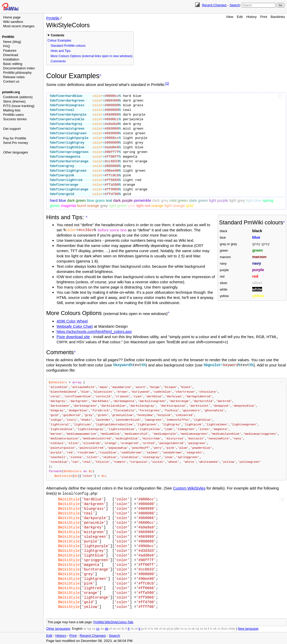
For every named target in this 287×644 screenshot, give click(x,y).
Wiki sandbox (13, 22)
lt (149, 628)
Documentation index (19, 68)
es (119, 628)
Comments (58, 61)
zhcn (224, 628)
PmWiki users (13, 115)
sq (197, 628)
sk (193, 628)
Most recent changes (19, 26)
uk (215, 628)
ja (142, 628)
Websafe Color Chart (75, 326)
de (107, 628)
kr (146, 628)
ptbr (177, 628)
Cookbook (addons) (18, 97)
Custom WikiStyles (189, 488)
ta (205, 628)
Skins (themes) (14, 101)
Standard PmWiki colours (68, 46)
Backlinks (278, 17)
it (139, 628)
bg (89, 628)
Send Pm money (16, 143)
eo (115, 628)
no (165, 628)
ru (186, 628)
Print (264, 17)
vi (219, 628)
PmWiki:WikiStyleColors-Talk (113, 622)
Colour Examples (59, 41)
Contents (58, 35)
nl (160, 628)
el (111, 628)
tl (208, 628)
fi (126, 628)
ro (182, 628)
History (251, 17)
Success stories (15, 119)
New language (248, 628)
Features (10, 51)
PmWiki (8, 37)
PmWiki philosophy (17, 73)
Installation (11, 59)
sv (201, 628)
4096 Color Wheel (72, 321)
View (230, 17)
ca (94, 628)
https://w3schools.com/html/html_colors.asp (94, 331)
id (136, 628)
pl (168, 628)
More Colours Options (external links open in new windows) (91, 56)
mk (156, 628)
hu (132, 628)
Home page (12, 17)
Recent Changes (214, 5)
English (77, 628)
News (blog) (12, 42)
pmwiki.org (11, 92)
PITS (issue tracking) (19, 106)
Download (11, 55)
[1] (167, 83)
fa (123, 628)
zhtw (232, 628)
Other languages (16, 152)
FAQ (6, 46)
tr (211, 628)
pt (172, 628)
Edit (240, 17)
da (102, 628)
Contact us (11, 81)
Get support (12, 129)
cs (98, 628)
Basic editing (13, 64)
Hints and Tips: (61, 51)
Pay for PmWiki (15, 138)
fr (129, 628)
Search (235, 5)
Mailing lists (12, 110)
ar (85, 628)
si (189, 628)
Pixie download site (73, 337)
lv (152, 628)
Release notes (14, 77)
